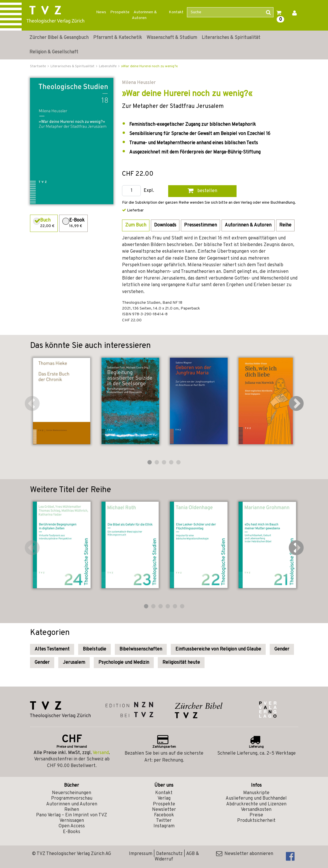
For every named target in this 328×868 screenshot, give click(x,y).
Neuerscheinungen (72, 793)
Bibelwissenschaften (141, 649)
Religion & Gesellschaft (54, 52)
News (101, 12)
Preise (256, 815)
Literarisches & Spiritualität (231, 38)
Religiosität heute (181, 663)
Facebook (164, 815)
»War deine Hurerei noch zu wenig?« (149, 66)
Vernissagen (72, 821)
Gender (282, 649)
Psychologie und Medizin (124, 663)
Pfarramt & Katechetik (118, 38)
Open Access (72, 826)
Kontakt (176, 12)
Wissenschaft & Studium (172, 38)
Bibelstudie (94, 649)
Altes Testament (52, 649)
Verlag (164, 798)
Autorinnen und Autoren (72, 804)
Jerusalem (74, 663)
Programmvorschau (72, 798)
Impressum (141, 854)
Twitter (164, 821)
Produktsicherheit (256, 821)
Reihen (72, 810)
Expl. (149, 191)
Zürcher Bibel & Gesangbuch (59, 38)
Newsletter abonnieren (245, 854)
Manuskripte (256, 793)
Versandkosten (256, 810)
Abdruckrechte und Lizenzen (256, 804)
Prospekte (120, 12)
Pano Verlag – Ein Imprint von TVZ (72, 815)
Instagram (164, 826)
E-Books (72, 832)
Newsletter (164, 810)
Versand (101, 753)
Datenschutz (169, 854)
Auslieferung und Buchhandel (256, 798)
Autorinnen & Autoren (144, 15)
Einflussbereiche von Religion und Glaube (218, 649)
